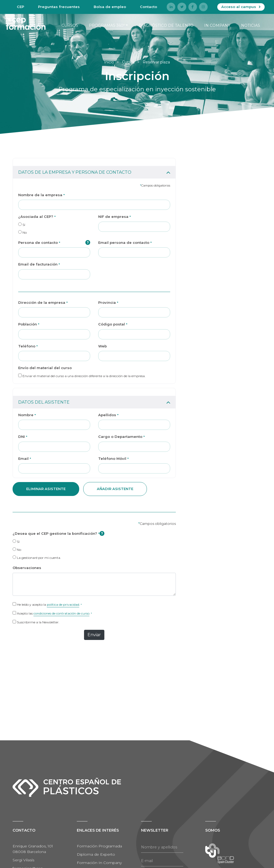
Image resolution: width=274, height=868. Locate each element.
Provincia (108, 302)
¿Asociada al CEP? (37, 217)
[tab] (94, 168)
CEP (20, 7)
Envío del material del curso (45, 368)
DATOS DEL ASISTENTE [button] (44, 402)
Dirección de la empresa (43, 302)
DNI (23, 437)
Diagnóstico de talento (166, 25)
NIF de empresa (115, 217)
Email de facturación (39, 264)
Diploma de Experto (96, 854)
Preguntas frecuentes (59, 7)
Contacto (149, 7)
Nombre (27, 415)
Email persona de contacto (125, 242)
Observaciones (27, 568)
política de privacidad (63, 604)
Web (102, 346)
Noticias (251, 25)
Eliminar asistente (46, 489)
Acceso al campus (239, 7)
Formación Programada (99, 846)
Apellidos (108, 415)
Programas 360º (107, 25)
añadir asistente (115, 489)
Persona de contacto (54, 242)
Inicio (109, 62)
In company (217, 25)
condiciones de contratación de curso (61, 613)
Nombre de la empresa (41, 195)
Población (29, 324)
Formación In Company (99, 863)
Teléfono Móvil (113, 458)
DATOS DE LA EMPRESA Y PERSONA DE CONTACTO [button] (75, 172)
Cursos (70, 25)
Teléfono (28, 346)
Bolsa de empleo (110, 7)
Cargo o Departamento (121, 437)
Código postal (113, 324)
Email (25, 458)
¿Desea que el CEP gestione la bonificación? (58, 533)
